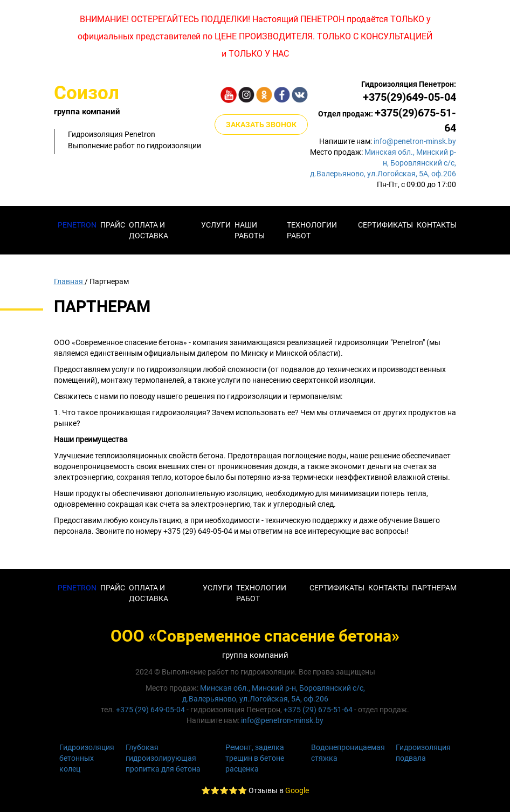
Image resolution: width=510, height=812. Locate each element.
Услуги (216, 225)
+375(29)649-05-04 (409, 97)
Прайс (113, 225)
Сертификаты (385, 225)
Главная (69, 281)
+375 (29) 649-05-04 (150, 710)
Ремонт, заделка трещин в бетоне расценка (255, 758)
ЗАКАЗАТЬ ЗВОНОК (261, 125)
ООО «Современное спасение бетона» (255, 636)
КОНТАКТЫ (437, 225)
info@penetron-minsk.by (415, 141)
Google (297, 790)
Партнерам (434, 588)
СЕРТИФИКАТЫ (337, 588)
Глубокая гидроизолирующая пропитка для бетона (163, 758)
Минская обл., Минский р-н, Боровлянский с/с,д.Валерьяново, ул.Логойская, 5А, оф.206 (383, 163)
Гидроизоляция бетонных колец (87, 758)
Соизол (87, 93)
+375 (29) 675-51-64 (318, 710)
